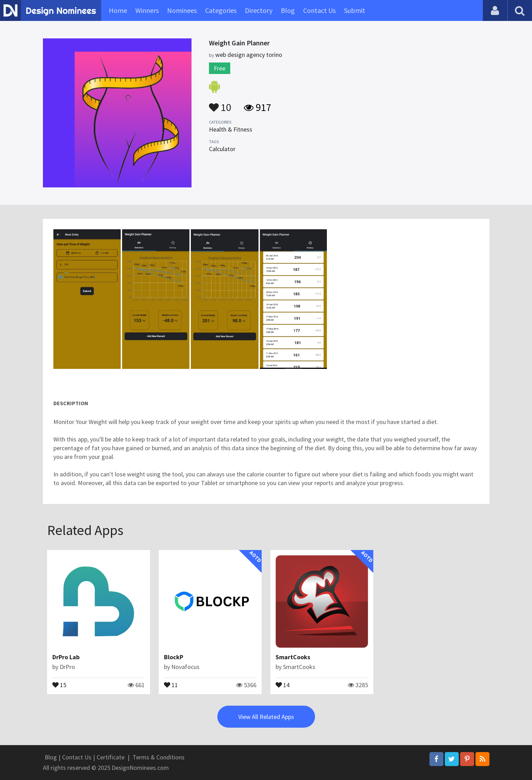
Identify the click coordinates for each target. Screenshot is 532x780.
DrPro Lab (66, 657)
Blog (288, 10)
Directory (259, 10)
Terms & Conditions (159, 757)
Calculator (222, 149)
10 (220, 104)
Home (118, 10)
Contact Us (319, 10)
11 (171, 684)
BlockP (174, 657)
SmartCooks (293, 657)
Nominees (182, 10)
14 (283, 684)
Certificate (111, 757)
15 (59, 684)
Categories (221, 10)
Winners (147, 10)
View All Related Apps (266, 717)
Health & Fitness (231, 129)
